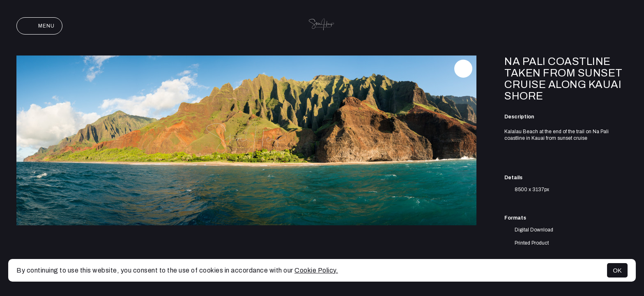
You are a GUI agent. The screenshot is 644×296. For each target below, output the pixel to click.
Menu (39, 26)
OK (617, 270)
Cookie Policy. (316, 270)
